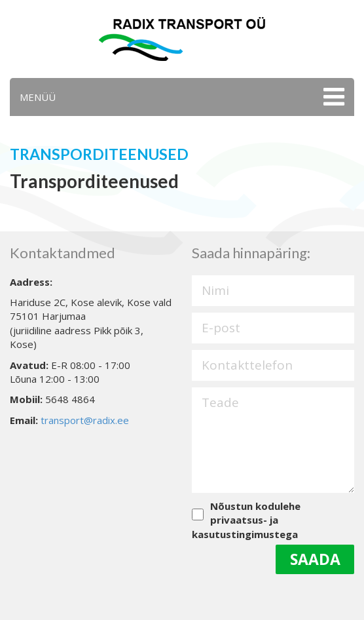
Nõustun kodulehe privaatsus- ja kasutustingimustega (246, 520)
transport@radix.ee (85, 420)
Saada (315, 559)
